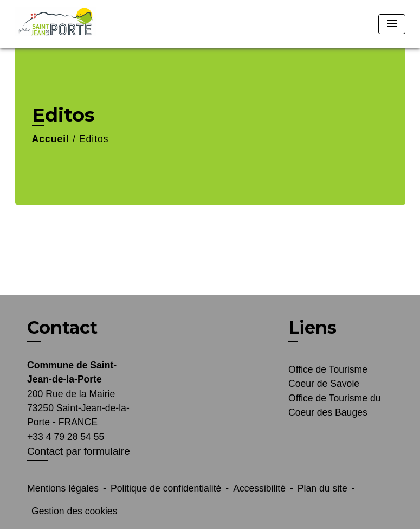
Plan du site (322, 488)
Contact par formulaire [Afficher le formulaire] (79, 451)
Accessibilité (259, 488)
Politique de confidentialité (166, 488)
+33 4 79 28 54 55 (66, 437)
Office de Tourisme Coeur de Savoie (328, 377)
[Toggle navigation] (392, 24)
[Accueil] (83, 24)
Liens (312, 327)
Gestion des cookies (74, 511)
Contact (62, 328)
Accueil (51, 139)
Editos (94, 139)
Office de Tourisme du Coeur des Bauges (335, 405)
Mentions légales (63, 488)
